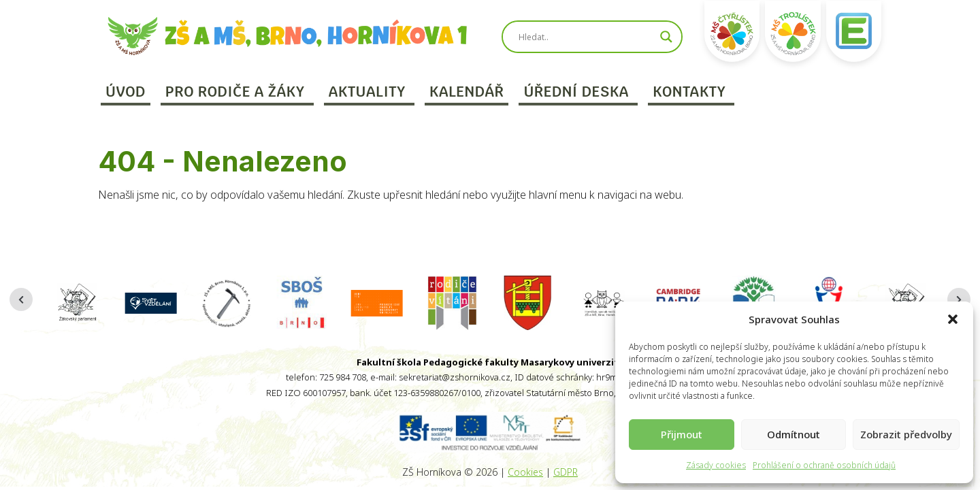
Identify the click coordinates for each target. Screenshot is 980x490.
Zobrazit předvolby (906, 434)
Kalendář (467, 92)
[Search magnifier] (666, 37)
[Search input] (586, 37)
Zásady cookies (716, 465)
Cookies (525, 472)
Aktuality (367, 92)
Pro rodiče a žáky (235, 92)
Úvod (126, 92)
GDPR (566, 472)
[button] (953, 319)
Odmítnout (794, 434)
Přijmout (682, 434)
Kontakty (689, 92)
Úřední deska (576, 92)
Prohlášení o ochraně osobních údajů (824, 465)
